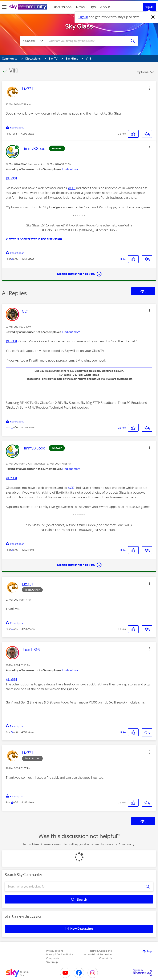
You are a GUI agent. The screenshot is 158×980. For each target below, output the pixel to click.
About (105, 7)
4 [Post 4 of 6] (12, 629)
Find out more (71, 169)
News (80, 7)
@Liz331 (11, 178)
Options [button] (143, 72)
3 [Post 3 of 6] (12, 259)
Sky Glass (79, 26)
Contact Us (105, 958)
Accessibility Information (98, 954)
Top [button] (149, 951)
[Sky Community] (28, 7)
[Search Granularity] (33, 41)
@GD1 (72, 188)
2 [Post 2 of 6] (12, 427)
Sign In (149, 7)
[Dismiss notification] (153, 17)
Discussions (62, 7)
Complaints (53, 958)
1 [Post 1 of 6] (12, 134)
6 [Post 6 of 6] (12, 802)
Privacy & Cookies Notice (60, 954)
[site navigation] (4, 7)
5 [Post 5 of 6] (12, 732)
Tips (92, 7)
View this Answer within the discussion (34, 239)
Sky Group (52, 962)
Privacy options (55, 951)
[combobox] (87, 41)
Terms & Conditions (101, 951)
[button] (150, 88)
